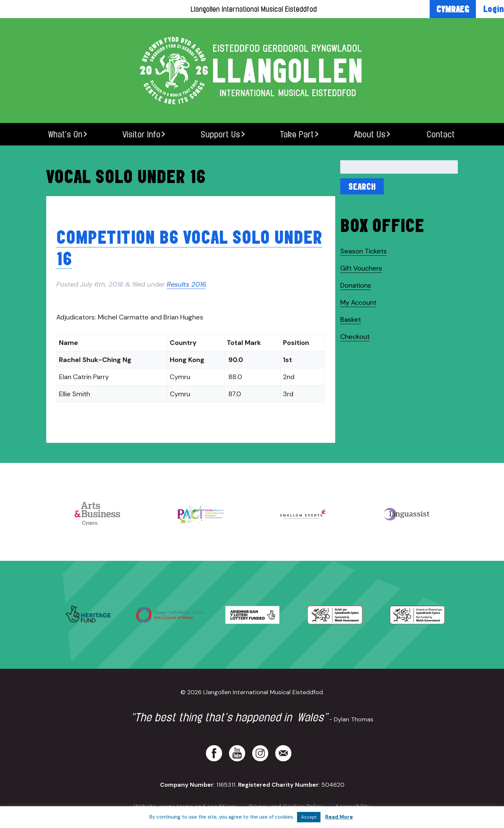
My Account (358, 302)
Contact (441, 134)
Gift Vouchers (361, 268)
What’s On (65, 134)
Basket (351, 319)
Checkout (355, 337)
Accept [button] (309, 817)
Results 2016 (186, 284)
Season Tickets (364, 251)
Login (494, 9)
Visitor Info (141, 134)
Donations (356, 285)
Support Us (220, 134)
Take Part (297, 134)
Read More (339, 817)
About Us (370, 134)
